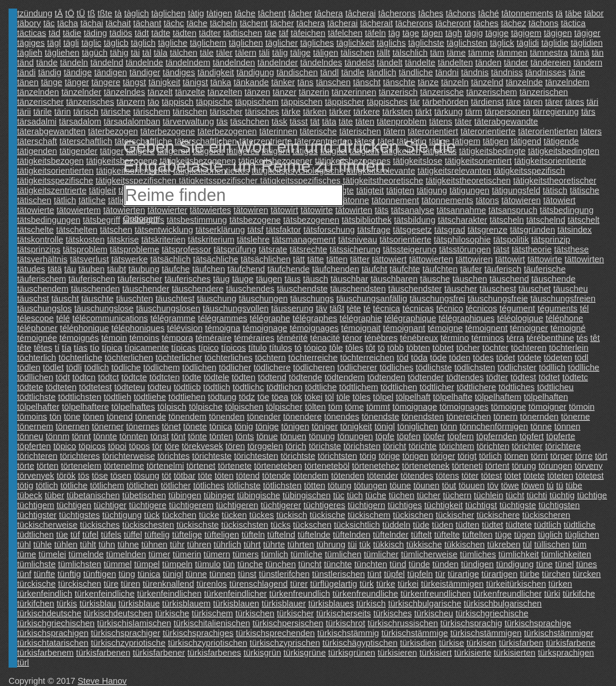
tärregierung (556, 112)
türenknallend (169, 584)
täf (284, 33)
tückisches (100, 525)
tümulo (208, 564)
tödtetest (96, 387)
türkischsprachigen (53, 633)
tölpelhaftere (86, 407)
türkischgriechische (492, 613)
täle (207, 53)
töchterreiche (313, 358)
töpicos (92, 446)
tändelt (390, 62)
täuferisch (503, 269)
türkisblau (98, 603)
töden (460, 358)
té (367, 308)
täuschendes (250, 289)
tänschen (333, 82)
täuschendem (43, 289)
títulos (280, 348)
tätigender (78, 151)
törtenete (235, 466)
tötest (491, 476)
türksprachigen (566, 653)
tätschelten (77, 230)
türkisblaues (331, 603)
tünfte (44, 574)
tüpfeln (420, 574)
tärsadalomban (132, 121)
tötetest (590, 476)
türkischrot (345, 623)
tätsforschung (329, 230)
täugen (269, 279)
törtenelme (124, 466)
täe (270, 33)
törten (48, 466)
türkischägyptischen (360, 643)
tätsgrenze (487, 230)
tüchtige (592, 495)
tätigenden (37, 151)
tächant (147, 23)
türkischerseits (344, 613)
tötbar (185, 476)
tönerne (575, 417)
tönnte (105, 436)
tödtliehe (150, 397)
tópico (315, 348)
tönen (93, 417)
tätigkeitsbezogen (50, 161)
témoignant (404, 328)
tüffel (133, 535)
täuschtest (175, 299)
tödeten (558, 358)
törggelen (265, 446)
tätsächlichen (266, 259)
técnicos (481, 308)
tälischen (357, 53)
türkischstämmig (348, 633)
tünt (374, 574)
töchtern (270, 358)
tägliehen (62, 53)
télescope (36, 318)
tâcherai (360, 13)
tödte (192, 377)
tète (354, 308)
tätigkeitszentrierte (52, 190)
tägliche (173, 43)
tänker (283, 82)
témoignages (314, 328)
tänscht (367, 82)
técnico (450, 308)
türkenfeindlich (45, 594)
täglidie (555, 43)
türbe (530, 574)
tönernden (539, 417)
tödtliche (321, 387)
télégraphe (270, 318)
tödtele (216, 377)
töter (470, 476)
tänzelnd (487, 82)
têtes (43, 348)
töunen (426, 485)
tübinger (219, 495)
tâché (489, 13)
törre (584, 456)
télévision (185, 328)
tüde (421, 525)
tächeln (224, 23)
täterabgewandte (506, 121)
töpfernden (497, 436)
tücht (515, 495)
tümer (159, 554)
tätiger (112, 151)
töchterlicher (179, 358)
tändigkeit (216, 72)
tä (559, 13)
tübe (574, 485)
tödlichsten (475, 367)
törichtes (174, 456)
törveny (589, 466)
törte (26, 466)
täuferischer (140, 279)
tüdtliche (580, 525)
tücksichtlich (357, 525)
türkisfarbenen (103, 653)
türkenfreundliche (365, 594)
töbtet (443, 348)
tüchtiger (110, 505)
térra (515, 338)
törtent (497, 466)
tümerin (187, 554)
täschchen (250, 121)
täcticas (32, 33)
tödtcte (134, 377)
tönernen (73, 426)
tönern (505, 417)
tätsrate (273, 249)
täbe (573, 13)
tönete (195, 426)
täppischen (302, 102)
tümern (217, 554)
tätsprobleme (135, 249)
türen (130, 584)
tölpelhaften (546, 397)
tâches (431, 13)
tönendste (380, 417)
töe (264, 397)
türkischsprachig (471, 623)
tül (527, 544)
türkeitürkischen (516, 584)
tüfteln (253, 535)
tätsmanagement (304, 240)
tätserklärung (220, 230)
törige (389, 456)
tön (56, 417)
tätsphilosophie (462, 240)
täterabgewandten (51, 131)
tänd (25, 62)
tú (550, 485)
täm (437, 53)
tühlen (66, 544)
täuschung (216, 299)
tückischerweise (47, 525)
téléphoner (37, 328)
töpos (139, 446)
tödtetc (575, 377)
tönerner (108, 426)
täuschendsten (358, 289)
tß (92, 13)
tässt (299, 121)
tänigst (195, 82)
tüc (339, 495)
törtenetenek (426, 466)
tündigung (515, 564)
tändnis (475, 72)
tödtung (222, 397)
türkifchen (36, 603)
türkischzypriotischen (207, 643)
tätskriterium (211, 240)
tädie (72, 33)
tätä (55, 269)
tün (229, 564)
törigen (416, 456)
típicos (234, 348)
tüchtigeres (324, 505)
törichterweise (129, 456)
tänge (52, 82)
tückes (262, 515)
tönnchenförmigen (494, 426)
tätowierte (36, 210)
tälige (300, 53)
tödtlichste (36, 397)
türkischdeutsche (49, 613)
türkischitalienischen (212, 623)
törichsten (362, 446)
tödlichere (272, 367)
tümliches (478, 554)
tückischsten (245, 525)
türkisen (482, 643)
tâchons (461, 13)
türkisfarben (521, 643)
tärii (24, 112)
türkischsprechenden (275, 633)
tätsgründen (533, 230)
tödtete (30, 387)
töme (354, 407)
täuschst (33, 299)
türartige (463, 574)
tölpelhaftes (133, 407)
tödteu (160, 387)
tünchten (371, 564)
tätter (360, 259)
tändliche (416, 72)
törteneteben (278, 466)
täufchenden (336, 269)
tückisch (292, 515)
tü (560, 485)
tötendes (417, 476)
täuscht (65, 299)
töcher (468, 348)
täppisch (178, 102)
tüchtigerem (191, 505)
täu (70, 269)
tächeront (453, 23)
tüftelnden (352, 535)
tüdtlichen (36, 535)
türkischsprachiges (198, 633)
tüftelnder (390, 535)
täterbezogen (113, 131)
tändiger (145, 72)
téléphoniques (138, 328)
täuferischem (42, 279)
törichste (325, 446)
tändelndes (321, 62)
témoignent (487, 328)
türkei (408, 584)
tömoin (582, 407)
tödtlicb (187, 387)
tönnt (81, 436)
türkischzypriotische (128, 643)
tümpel (147, 564)
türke (385, 584)
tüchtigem (36, 505)
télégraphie (361, 318)
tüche (376, 495)
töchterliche (80, 358)
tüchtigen (74, 505)
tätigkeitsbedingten (564, 151)
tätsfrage (374, 230)
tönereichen (469, 417)
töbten (418, 348)
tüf (75, 535)
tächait (118, 23)
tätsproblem (85, 249)
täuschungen (263, 299)
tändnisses (546, 72)
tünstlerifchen (284, 574)
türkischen (255, 613)
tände (47, 62)
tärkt (424, 112)
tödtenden (386, 377)
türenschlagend (259, 584)
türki (552, 594)
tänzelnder (81, 92)
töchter (496, 348)
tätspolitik (511, 240)
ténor (352, 338)
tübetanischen (93, 495)
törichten (493, 446)
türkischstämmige (415, 633)
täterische (318, 131)
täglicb (116, 43)
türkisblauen (236, 603)
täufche (176, 269)
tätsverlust (89, 259)
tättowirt (510, 259)
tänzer (284, 92)
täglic (91, 43)
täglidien (587, 43)
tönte (197, 436)
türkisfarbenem (45, 653)
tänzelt (160, 92)
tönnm (58, 436)
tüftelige (187, 535)
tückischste (197, 525)
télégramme (173, 318)
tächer (282, 23)
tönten (221, 436)
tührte (274, 544)
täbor (594, 13)
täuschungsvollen (236, 308)
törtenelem (81, 466)
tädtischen (243, 33)
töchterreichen (367, 358)
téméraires (254, 338)
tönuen (293, 436)
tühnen (154, 544)
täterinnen (278, 131)
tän (598, 53)
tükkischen (465, 544)
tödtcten (164, 377)
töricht (394, 446)
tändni (447, 72)
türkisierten (515, 653)
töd (403, 358)
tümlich (274, 554)
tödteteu (130, 387)
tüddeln (397, 525)
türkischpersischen (288, 623)
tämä (580, 53)
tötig (25, 485)
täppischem (257, 102)
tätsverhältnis (42, 259)
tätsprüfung (235, 249)
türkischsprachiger (125, 633)
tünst (247, 574)
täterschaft (37, 141)
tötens (447, 476)
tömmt (378, 407)
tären (533, 102)
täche (197, 23)
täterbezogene (168, 131)
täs (222, 121)
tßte (105, 13)
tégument (517, 308)
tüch (355, 495)
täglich (143, 43)
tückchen (179, 515)
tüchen (402, 495)
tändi (26, 72)
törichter (527, 446)
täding (96, 33)
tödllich (552, 367)
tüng (127, 574)
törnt (539, 456)
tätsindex (575, 230)
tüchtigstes (80, 515)
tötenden (348, 476)
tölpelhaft (413, 397)
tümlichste (36, 564)
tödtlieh (117, 397)
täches (486, 23)
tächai (92, 23)
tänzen (258, 92)
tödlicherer (357, 367)
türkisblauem (186, 603)
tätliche (92, 200)
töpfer (434, 436)
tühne (128, 544)
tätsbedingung (567, 210)
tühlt (88, 544)
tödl (581, 358)
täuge (243, 279)
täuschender (146, 289)
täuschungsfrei (437, 299)
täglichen (246, 43)
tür (440, 574)
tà (118, 13)
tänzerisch (398, 92)
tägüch (95, 53)
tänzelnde (524, 82)
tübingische (259, 495)
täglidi (528, 43)
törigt (467, 456)
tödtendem (345, 377)
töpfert (532, 436)
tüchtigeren (237, 505)
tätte (315, 259)
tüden (442, 525)
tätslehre (253, 240)
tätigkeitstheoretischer (555, 180)
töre (172, 446)
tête (24, 348)
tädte (161, 33)
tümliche (306, 554)
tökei (314, 397)
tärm (474, 112)
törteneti (467, 466)
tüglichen (582, 535)
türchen (556, 574)
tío (95, 348)
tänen (28, 82)
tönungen (355, 436)
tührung (331, 544)
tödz (247, 397)
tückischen (413, 515)
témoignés (79, 338)
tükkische (424, 544)
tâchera (329, 13)
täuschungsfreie (498, 299)
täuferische (545, 269)
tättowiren (474, 259)
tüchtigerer (281, 505)
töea (280, 397)
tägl (54, 43)
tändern (588, 62)
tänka (221, 82)
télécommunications (110, 318)
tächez (514, 23)
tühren (199, 544)
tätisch (555, 190)
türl (23, 662)
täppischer (344, 102)
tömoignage (415, 407)
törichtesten (256, 456)
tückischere (498, 515)
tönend (120, 417)
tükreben (504, 544)
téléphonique (84, 328)
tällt (384, 53)
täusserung (292, 308)
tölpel (383, 397)
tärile (43, 112)
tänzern (131, 102)
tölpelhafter (38, 407)
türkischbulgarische (425, 603)
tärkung (449, 112)
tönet (171, 426)
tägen (432, 33)
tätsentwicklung (164, 230)
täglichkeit (355, 43)
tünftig (69, 574)
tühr (177, 544)
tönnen (567, 426)
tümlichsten (80, 564)
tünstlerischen (339, 574)
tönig (244, 426)
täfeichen (308, 33)
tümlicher (381, 554)
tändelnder (278, 62)
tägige (497, 33)
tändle (353, 72)
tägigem (526, 33)
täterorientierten (548, 131)
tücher (429, 495)
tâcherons (397, 13)
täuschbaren (394, 279)
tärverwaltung (188, 121)
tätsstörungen (465, 249)
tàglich (136, 13)
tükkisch (388, 544)
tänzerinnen (354, 92)
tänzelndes (124, 92)
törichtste (298, 456)
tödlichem (162, 367)
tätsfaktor (284, 230)
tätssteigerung (410, 249)
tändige (78, 72)
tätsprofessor (187, 249)
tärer (554, 102)
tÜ (81, 13)
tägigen (558, 33)
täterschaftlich (86, 141)
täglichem (208, 43)
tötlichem (107, 485)
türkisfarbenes (214, 653)
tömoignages (464, 407)
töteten (560, 476)
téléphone (564, 318)
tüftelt (421, 535)
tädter (210, 33)
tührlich (227, 544)
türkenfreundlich (299, 594)
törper (561, 456)
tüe (62, 535)
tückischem (369, 515)
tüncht (310, 564)
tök (296, 397)
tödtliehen (187, 397)
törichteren (37, 456)
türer (299, 584)
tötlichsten (282, 485)
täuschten (135, 299)
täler (224, 53)
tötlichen (143, 485)
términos (488, 338)
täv (321, 308)
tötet (513, 476)
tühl (24, 544)
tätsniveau (357, 240)
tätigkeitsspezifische (55, 180)
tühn (107, 544)
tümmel (118, 564)
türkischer (295, 613)
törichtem (456, 446)
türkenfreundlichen (436, 594)
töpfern (460, 436)
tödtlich (217, 387)
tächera (311, 23)
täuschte (98, 299)
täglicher (281, 43)
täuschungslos (44, 308)
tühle (43, 544)
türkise (452, 643)
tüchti (537, 495)
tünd (398, 564)
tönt (178, 436)
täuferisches (188, 279)
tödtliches (517, 387)
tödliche (126, 367)
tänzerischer (40, 102)
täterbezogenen (227, 131)
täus (293, 279)
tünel (564, 564)
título (257, 348)
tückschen (312, 525)
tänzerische (442, 92)
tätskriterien (163, 240)
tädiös (121, 33)
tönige (267, 426)
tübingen (185, 495)
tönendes (341, 417)
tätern (394, 131)
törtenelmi (165, 466)
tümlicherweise (429, 554)
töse (100, 476)
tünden (446, 564)
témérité (292, 338)
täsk (280, 121)
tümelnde (86, 554)
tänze (428, 82)
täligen (326, 53)
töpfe (385, 436)
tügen (525, 535)
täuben (91, 269)
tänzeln (455, 82)
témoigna (222, 328)
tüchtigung (122, 515)
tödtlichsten (80, 397)
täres (575, 102)
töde (438, 358)
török (66, 476)
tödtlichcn (285, 387)
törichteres (80, 456)
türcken (587, 574)
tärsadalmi (37, 121)
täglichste (426, 43)
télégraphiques (466, 318)
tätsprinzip (551, 240)
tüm (579, 544)
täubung (144, 269)
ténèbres (381, 338)
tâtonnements (527, 13)
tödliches (396, 367)
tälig (280, 53)
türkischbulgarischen (503, 603)
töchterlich (37, 358)
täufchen (209, 269)
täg (394, 33)
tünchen (280, 564)
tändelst (359, 62)
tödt (63, 377)
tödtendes (465, 377)
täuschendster (415, 289)
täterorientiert (433, 131)
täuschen (469, 279)
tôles (354, 348)
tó (298, 348)
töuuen (472, 485)
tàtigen (219, 13)
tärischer (226, 112)
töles (361, 397)
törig (368, 456)
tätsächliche (216, 259)
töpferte (561, 436)
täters (591, 131)
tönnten (134, 436)
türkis (67, 603)
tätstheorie (532, 249)
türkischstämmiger (559, 633)
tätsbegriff (101, 220)
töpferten (34, 446)
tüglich (550, 535)
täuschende (553, 279)
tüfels (111, 535)
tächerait (377, 23)
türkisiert (436, 653)
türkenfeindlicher (235, 594)
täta (329, 121)
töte (205, 476)
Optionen (141, 219)
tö (381, 348)
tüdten (468, 525)
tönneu (30, 436)
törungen (555, 466)
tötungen (370, 485)
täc (49, 23)
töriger (443, 456)
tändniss (507, 72)
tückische (327, 515)
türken (560, 584)
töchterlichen (129, 358)
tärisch (86, 112)
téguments (557, 308)
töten (224, 476)
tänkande (251, 82)
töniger (324, 426)
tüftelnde (314, 535)
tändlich (381, 72)
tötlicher (176, 485)
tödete (530, 358)
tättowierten (431, 259)
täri (592, 102)
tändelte (420, 62)
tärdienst (487, 102)
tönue (267, 436)
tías (80, 348)
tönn (449, 426)
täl (147, 53)
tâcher (300, 13)
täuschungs (312, 299)
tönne (541, 426)
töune (400, 485)
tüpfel (394, 574)
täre (513, 102)
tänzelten (225, 92)
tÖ (70, 13)
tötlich (47, 485)
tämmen (512, 53)
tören (235, 446)
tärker (340, 112)
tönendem (188, 417)
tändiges (179, 72)
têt (595, 338)
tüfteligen (222, 535)
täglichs (391, 43)
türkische (172, 613)
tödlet (53, 367)
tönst (159, 436)
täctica (573, 23)
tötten (314, 485)
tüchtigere (148, 505)
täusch (315, 279)
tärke (291, 112)
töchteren (529, 348)
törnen (516, 456)
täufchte (405, 269)
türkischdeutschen (118, 613)
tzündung (35, 13)
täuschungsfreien (563, 299)
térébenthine (550, 338)
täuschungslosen (168, 308)
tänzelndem (567, 82)
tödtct (108, 377)
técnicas (418, 308)
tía (67, 348)
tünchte (338, 564)
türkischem (212, 613)
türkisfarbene (571, 643)
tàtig (196, 13)
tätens (441, 121)
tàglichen (169, 13)
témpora (177, 338)
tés (582, 338)
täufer (471, 269)
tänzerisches (90, 102)
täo (154, 102)
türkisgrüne (305, 653)
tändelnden (234, 62)
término (455, 338)
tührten (301, 544)
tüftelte (447, 535)
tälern (246, 53)
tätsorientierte (405, 240)
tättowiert (389, 259)
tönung (322, 436)
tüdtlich (548, 525)
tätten (337, 259)
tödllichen (35, 377)
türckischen (80, 584)
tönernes (143, 426)
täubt (116, 269)
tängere (106, 82)
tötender (382, 476)
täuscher (461, 289)
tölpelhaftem (498, 397)
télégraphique (410, 318)
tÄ (59, 13)
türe (111, 584)
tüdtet (492, 525)
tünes (587, 564)
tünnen (222, 574)
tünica (149, 574)
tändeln (74, 62)
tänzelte (190, 92)
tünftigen (100, 574)
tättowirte (545, 259)
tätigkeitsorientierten (55, 171)
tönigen (295, 426)
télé (63, 318)
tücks (281, 525)
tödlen (29, 367)
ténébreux (419, 338)
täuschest (498, 289)
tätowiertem (78, 210)
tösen (121, 476)
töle (343, 397)
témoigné (568, 328)
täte (346, 121)
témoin (114, 338)
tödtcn (84, 377)
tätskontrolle (40, 240)
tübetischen (144, 495)
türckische (36, 584)
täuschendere (197, 289)
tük (365, 544)
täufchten (440, 269)
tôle (336, 348)
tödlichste (434, 367)
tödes (483, 358)
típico (209, 348)
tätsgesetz (412, 230)
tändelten (455, 62)
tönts (244, 436)
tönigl (385, 426)
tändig (50, 72)
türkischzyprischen (285, 643)
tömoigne (508, 407)
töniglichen (418, 426)
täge (411, 33)
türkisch (371, 603)
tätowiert (560, 200)
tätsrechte (308, 249)
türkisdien (418, 643)
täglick (502, 43)
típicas (184, 348)
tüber (55, 495)
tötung (340, 485)
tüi (352, 544)
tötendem (311, 476)
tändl (329, 72)
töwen (533, 485)
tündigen (477, 564)
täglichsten (467, 43)
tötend (248, 476)
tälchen (184, 53)
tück (152, 515)
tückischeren (546, 515)
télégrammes (222, 318)
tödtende (305, 377)
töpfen (409, 436)
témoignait (361, 328)
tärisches (262, 112)
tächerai (342, 23)
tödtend (272, 377)
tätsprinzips (39, 249)
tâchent (272, 13)
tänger (77, 82)
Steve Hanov (102, 681)
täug (221, 279)
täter (463, 121)
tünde (419, 564)
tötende (277, 476)
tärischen (190, 112)
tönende (151, 417)
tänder (516, 62)
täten (365, 121)
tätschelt (583, 220)
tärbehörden (445, 102)
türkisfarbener (159, 653)
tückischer (455, 515)
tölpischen (244, 407)
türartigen (499, 574)
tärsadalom (80, 121)
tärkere (367, 112)
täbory (29, 23)
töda (419, 358)
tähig (119, 53)
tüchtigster (37, 515)
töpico (65, 446)
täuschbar (349, 279)
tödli (74, 367)
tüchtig (562, 495)
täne (577, 72)
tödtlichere (476, 387)
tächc (174, 23)
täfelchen (345, 33)
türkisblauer (283, 603)
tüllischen (552, 544)
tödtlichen (399, 387)
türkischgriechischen (56, 623)
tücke (209, 515)
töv (493, 485)
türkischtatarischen (53, 643)
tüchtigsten (559, 505)
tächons (543, 23)
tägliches (317, 43)
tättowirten (584, 259)
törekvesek (203, 446)
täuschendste (302, 289)
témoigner (529, 328)
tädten (185, 33)
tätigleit (102, 190)
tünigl (173, 574)
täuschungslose (104, 308)
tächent (254, 23)
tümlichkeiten (566, 554)
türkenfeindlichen (169, 594)
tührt (252, 544)
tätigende (561, 141)
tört (601, 456)
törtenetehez (376, 466)
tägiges (31, 43)
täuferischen (92, 279)
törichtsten (338, 456)
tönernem (35, 426)
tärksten (398, 112)
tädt (142, 33)
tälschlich (410, 53)
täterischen (360, 131)
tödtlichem (359, 387)
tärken (315, 112)
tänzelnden (38, 92)
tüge (503, 535)
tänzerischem (492, 92)
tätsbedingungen (49, 220)
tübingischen (307, 495)
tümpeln (177, 564)
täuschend (509, 279)
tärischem (152, 112)
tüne (544, 564)
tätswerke (130, 259)
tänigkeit (164, 82)
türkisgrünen (352, 653)
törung (524, 466)
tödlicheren (314, 367)
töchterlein (569, 348)
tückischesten (148, 525)
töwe (510, 485)
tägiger (587, 33)
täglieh (30, 53)
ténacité (325, 338)
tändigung (255, 72)
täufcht (374, 269)
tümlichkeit (518, 554)
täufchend (246, 269)
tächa (67, 23)
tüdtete (519, 525)
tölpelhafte (453, 397)
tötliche (74, 485)
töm (335, 407)
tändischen (297, 72)
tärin (63, 112)
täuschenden (96, 289)
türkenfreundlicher (507, 594)
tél (584, 308)
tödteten (61, 387)
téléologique (520, 318)
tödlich (97, 367)
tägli (71, 43)
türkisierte (473, 653)
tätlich (65, 200)
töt (166, 476)
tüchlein (489, 495)
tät (315, 121)
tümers (246, 554)
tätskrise (123, 240)
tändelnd (107, 62)
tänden (488, 62)
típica (112, 348)
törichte (423, 446)
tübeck (30, 495)
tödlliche (584, 367)
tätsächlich (170, 259)
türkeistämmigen (452, 584)
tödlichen (199, 367)
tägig (473, 33)
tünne (196, 574)
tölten (315, 407)
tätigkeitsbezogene (122, 161)
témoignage (265, 328)
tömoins (32, 417)
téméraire (213, 338)
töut (449, 485)
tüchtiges (405, 505)
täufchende (289, 269)
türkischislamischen (134, 623)
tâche (245, 13)
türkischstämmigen (486, 633)
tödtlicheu (555, 387)
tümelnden (126, 554)
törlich (490, 456)
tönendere (302, 417)
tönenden (227, 417)
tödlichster (517, 367)
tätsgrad (450, 230)
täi (135, 53)
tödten (244, 377)
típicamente (147, 348)
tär (415, 102)
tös (84, 476)
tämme (481, 53)
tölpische (206, 407)
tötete (534, 476)
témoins (144, 338)
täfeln (375, 33)
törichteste (212, 456)
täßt (337, 308)
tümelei (52, 554)
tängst (134, 82)
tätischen (34, 200)
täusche (435, 279)
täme (456, 53)
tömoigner (547, 407)
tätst (501, 249)
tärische (116, 112)
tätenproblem (402, 121)
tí (57, 348)
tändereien (551, 62)
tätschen (116, 230)
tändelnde (145, 62)
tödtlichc (248, 387)
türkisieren (397, 653)
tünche (250, 564)
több (395, 348)
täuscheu (570, 289)
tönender (264, 417)
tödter (497, 377)
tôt (370, 348)
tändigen (111, 72)
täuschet (535, 289)
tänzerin (314, 92)
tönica (221, 426)
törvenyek (36, 476)
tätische (585, 190)
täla (160, 53)
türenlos (212, 584)
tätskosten (85, 240)
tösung (146, 476)
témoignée (37, 338)
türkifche (579, 594)
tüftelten (478, 535)
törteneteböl (327, 466)
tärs (588, 112)
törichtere (563, 446)
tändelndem (188, 62)
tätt (299, 259)
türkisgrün (262, 653)
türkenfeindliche (105, 594)
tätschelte (36, 230)
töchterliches (228, 358)
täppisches (387, 102)
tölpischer (284, 407)
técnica (386, 308)
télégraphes (315, 318)
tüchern (457, 495)
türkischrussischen (403, 623)
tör (157, 446)
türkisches (393, 613)
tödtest (523, 377)
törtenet (201, 466)
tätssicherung (355, 249)
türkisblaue (139, 603)
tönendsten (423, 417)
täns (305, 82)
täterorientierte (488, 131)
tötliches (209, 485)
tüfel (90, 535)
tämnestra (549, 53)
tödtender (426, 377)
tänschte (399, 82)
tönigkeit (356, 426)
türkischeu (434, 613)
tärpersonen (508, 112)
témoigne (445, 328)
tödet (506, 358)
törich (296, 446)
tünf (24, 574)
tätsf (255, 230)
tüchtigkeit (444, 505)
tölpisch (172, 407)
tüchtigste (518, 505)
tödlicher (235, 367)
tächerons (414, 23)
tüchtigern (367, 505)
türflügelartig (334, 584)
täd (54, 33)
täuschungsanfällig (372, 299)
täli (264, 53)
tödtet (549, 377)
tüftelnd (281, 535)
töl (330, 397)
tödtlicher (437, 387)
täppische (214, 102)
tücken (234, 515)
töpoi (117, 446)
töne (72, 417)
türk (367, 584)
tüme (27, 554)
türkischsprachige (538, 623)
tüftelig (157, 535)
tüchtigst (481, 505)
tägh (454, 33)
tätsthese (571, 249)
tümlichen (343, 554)
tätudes (31, 269)
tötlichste (244, 485)
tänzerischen (543, 92)
